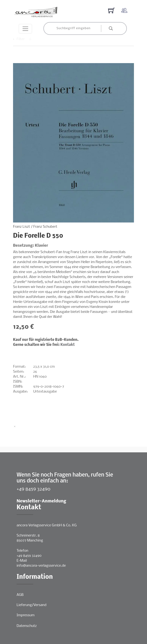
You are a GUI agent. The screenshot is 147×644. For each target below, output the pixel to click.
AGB (20, 595)
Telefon (22, 551)
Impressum (25, 615)
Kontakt (68, 345)
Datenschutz (27, 626)
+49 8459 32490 (34, 489)
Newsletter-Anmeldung (41, 501)
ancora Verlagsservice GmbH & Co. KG (47, 525)
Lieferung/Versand (32, 605)
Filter (24, 39)
